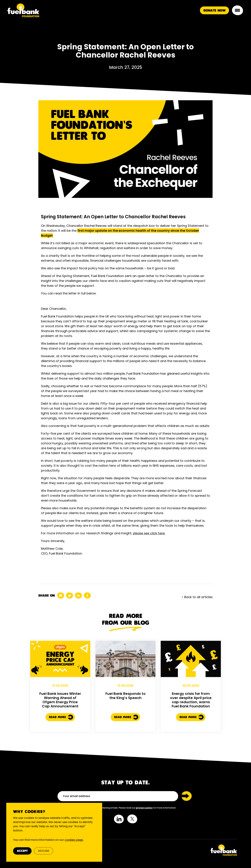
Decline (44, 850)
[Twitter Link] (183, 850)
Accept (23, 850)
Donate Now (214, 12)
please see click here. (149, 533)
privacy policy (144, 808)
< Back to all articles (197, 597)
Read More (61, 734)
